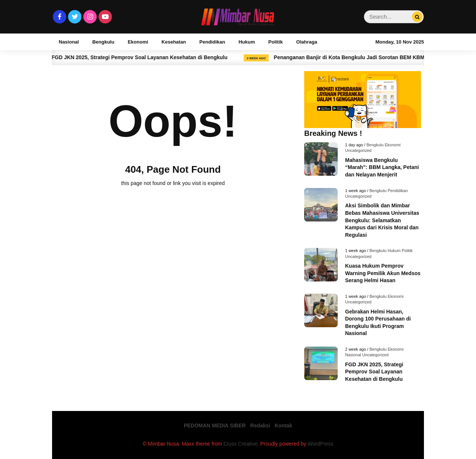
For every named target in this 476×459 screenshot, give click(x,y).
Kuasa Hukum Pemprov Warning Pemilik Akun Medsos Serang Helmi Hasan (383, 273)
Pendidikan (212, 42)
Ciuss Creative (240, 444)
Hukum (247, 42)
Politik (276, 42)
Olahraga (307, 42)
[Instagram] (90, 17)
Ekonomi (138, 42)
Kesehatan (174, 42)
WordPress (320, 444)
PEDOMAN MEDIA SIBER (215, 425)
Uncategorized (358, 150)
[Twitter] (75, 17)
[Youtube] (105, 17)
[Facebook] (59, 17)
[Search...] (417, 17)
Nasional (69, 42)
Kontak (283, 425)
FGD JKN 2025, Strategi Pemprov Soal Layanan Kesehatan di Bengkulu (146, 57)
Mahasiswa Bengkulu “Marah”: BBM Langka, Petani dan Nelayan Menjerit (382, 167)
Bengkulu (103, 42)
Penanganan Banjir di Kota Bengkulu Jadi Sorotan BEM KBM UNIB (362, 57)
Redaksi (260, 425)
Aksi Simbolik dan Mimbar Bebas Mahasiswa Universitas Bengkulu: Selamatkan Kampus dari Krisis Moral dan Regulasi (382, 220)
